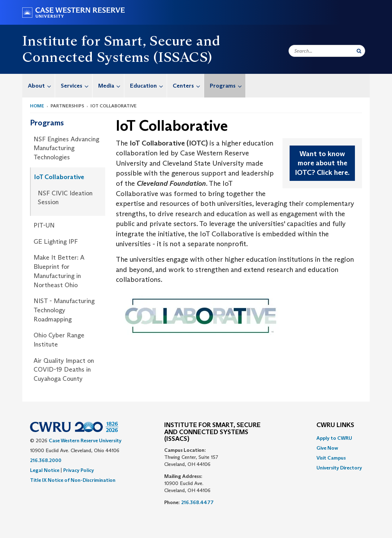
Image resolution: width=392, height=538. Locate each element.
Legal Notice (45, 470)
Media (111, 86)
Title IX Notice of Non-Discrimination (73, 480)
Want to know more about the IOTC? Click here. (322, 163)
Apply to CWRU (334, 438)
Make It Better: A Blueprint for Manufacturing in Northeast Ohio (59, 271)
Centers (188, 86)
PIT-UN (44, 225)
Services (76, 86)
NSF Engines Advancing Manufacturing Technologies (66, 148)
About (41, 86)
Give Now (327, 448)
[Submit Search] (359, 51)
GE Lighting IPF (56, 242)
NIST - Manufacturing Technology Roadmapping (64, 310)
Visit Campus (331, 458)
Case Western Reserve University (85, 441)
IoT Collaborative (59, 177)
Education (148, 86)
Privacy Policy (79, 470)
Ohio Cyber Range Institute (59, 340)
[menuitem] (39, 86)
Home (37, 106)
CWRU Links (335, 425)
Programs (228, 86)
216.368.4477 (197, 502)
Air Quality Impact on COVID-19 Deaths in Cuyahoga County (64, 370)
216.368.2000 (46, 460)
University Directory (339, 468)
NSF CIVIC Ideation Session (65, 198)
